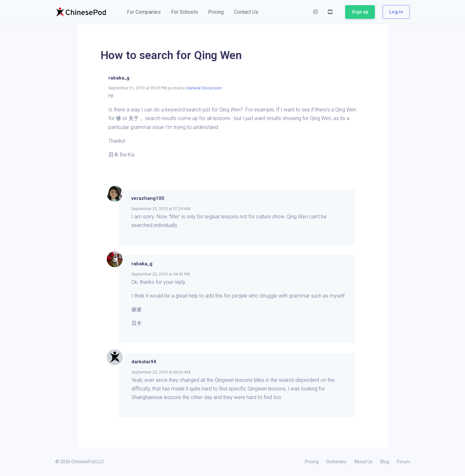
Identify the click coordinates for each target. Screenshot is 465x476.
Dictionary (336, 462)
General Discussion (204, 88)
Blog (385, 462)
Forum (403, 462)
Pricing (312, 462)
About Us (363, 462)
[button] (144, 12)
